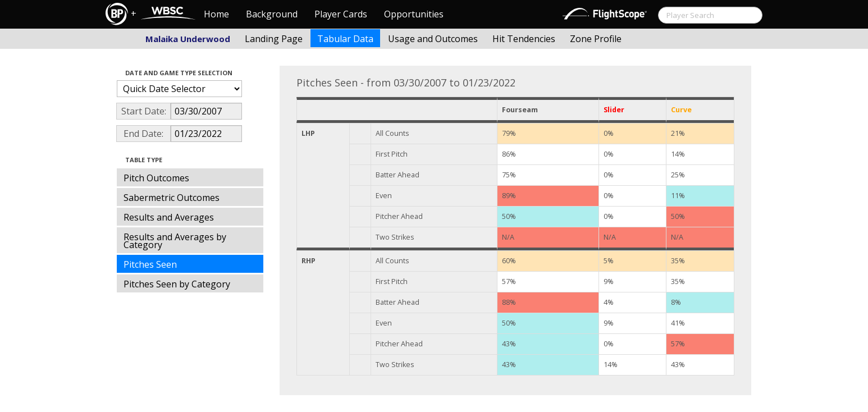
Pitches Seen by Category (177, 284)
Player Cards (341, 14)
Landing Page (274, 39)
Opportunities (414, 14)
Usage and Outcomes (433, 39)
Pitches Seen (150, 264)
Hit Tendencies (524, 39)
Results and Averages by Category (175, 241)
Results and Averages (169, 217)
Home (216, 14)
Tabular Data (345, 39)
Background (272, 14)
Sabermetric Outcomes (172, 198)
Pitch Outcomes (156, 178)
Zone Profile (596, 39)
